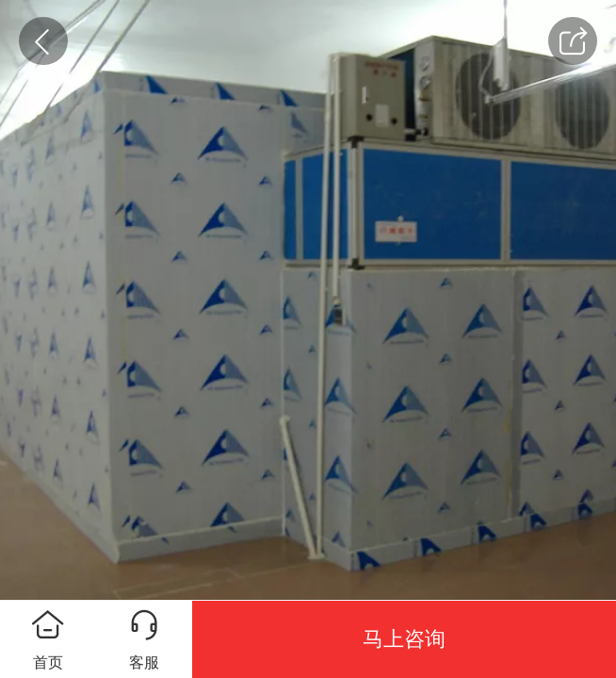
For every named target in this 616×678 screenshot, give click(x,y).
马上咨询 (404, 639)
